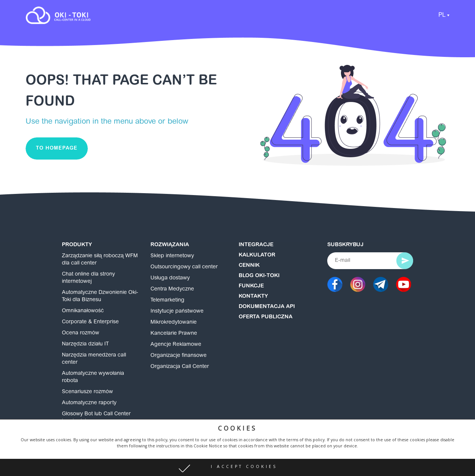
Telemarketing (167, 300)
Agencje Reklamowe (176, 345)
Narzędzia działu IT (85, 344)
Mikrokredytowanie (174, 323)
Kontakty (253, 297)
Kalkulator (257, 255)
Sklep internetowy (172, 256)
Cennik (249, 266)
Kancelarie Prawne (174, 334)
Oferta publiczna (266, 317)
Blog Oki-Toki (259, 276)
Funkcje (251, 286)
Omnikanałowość (83, 311)
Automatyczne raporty (89, 403)
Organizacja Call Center (180, 367)
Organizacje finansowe (179, 356)
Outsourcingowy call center (184, 267)
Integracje (256, 245)
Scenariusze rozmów (87, 392)
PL (442, 15)
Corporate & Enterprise (90, 322)
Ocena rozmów (81, 333)
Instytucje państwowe (177, 311)
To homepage (57, 148)
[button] (237, 467)
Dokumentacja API (267, 307)
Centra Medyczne (172, 289)
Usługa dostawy (170, 278)
